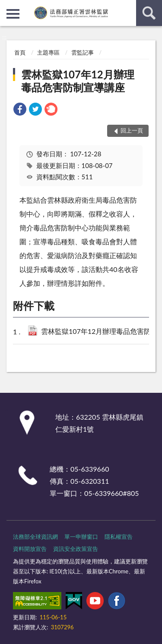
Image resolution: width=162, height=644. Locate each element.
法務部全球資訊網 (35, 537)
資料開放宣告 (30, 549)
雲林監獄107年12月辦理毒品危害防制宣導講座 (78, 81)
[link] (20, 110)
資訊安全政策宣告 (76, 549)
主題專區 (48, 52)
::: (7, 6)
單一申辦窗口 (81, 537)
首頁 (20, 52)
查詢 (149, 13)
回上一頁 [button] (132, 130)
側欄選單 (13, 14)
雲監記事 (83, 52)
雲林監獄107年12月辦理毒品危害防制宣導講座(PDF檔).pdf (99, 332)
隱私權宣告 (119, 537)
